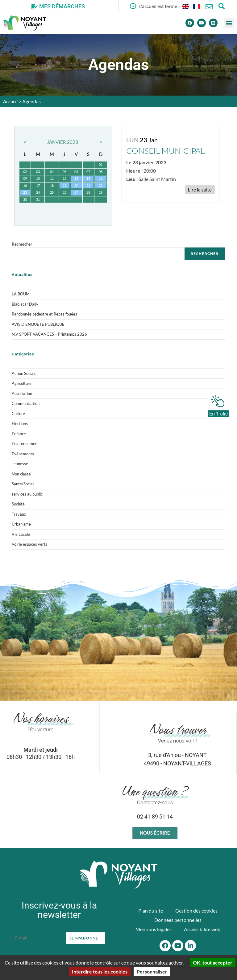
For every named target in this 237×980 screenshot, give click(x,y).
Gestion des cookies (196, 911)
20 (76, 185)
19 (64, 185)
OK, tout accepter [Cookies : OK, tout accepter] (213, 963)
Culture (18, 414)
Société (18, 504)
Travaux (19, 514)
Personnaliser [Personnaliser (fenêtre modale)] (152, 971)
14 (88, 178)
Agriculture (22, 383)
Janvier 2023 (62, 142)
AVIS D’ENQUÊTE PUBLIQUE (38, 324)
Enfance (19, 434)
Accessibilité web (202, 929)
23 (25, 192)
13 (76, 178)
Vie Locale (21, 534)
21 (88, 185)
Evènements (23, 454)
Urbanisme (21, 524)
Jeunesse (20, 464)
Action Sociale (24, 373)
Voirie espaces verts (29, 544)
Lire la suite (200, 190)
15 (101, 178)
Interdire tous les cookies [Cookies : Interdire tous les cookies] (100, 971)
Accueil (10, 101)
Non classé (21, 474)
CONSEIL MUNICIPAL (165, 151)
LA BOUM (21, 294)
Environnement (25, 444)
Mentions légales (154, 929)
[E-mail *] (39, 938)
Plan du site (151, 911)
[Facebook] (190, 23)
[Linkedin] (213, 23)
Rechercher (22, 244)
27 (76, 192)
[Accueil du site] (118, 875)
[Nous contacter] (209, 7)
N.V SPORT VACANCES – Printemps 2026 (49, 334)
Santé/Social (23, 484)
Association (22, 393)
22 (101, 185)
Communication (26, 403)
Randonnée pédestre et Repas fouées (44, 314)
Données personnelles (178, 920)
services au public (27, 494)
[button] (229, 23)
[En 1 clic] (218, 404)
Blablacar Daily (25, 304)
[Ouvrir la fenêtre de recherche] (221, 6)
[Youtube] (202, 23)
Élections (20, 423)
